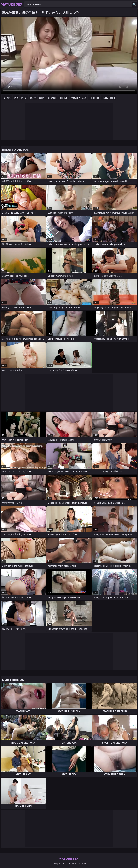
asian (42, 98)
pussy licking (109, 98)
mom (24, 98)
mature (7, 98)
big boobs (94, 98)
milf (16, 98)
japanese (52, 98)
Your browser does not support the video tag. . (69, 55)
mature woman (78, 98)
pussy (33, 98)
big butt (64, 98)
